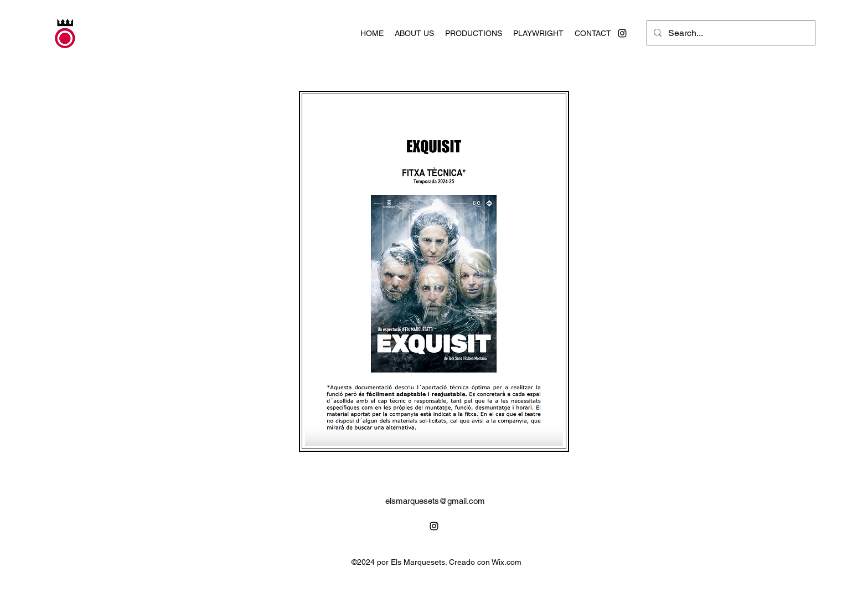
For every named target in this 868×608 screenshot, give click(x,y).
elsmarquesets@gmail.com (435, 501)
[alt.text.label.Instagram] (622, 33)
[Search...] (730, 33)
